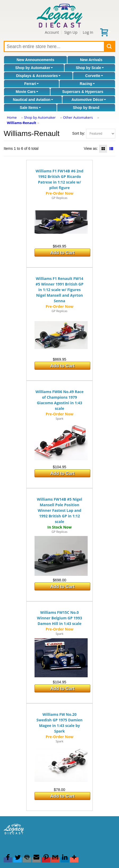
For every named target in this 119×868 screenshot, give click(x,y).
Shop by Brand (86, 108)
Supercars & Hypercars (83, 92)
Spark (59, 418)
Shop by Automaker (34, 68)
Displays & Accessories (38, 76)
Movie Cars (27, 92)
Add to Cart (62, 253)
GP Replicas (59, 198)
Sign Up (71, 32)
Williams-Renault (22, 123)
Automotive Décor (89, 100)
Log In (88, 32)
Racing (87, 84)
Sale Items (30, 108)
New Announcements (35, 60)
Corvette (94, 76)
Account (52, 32)
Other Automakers (78, 117)
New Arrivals (91, 60)
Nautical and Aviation (33, 100)
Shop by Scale (90, 68)
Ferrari (31, 84)
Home (12, 117)
